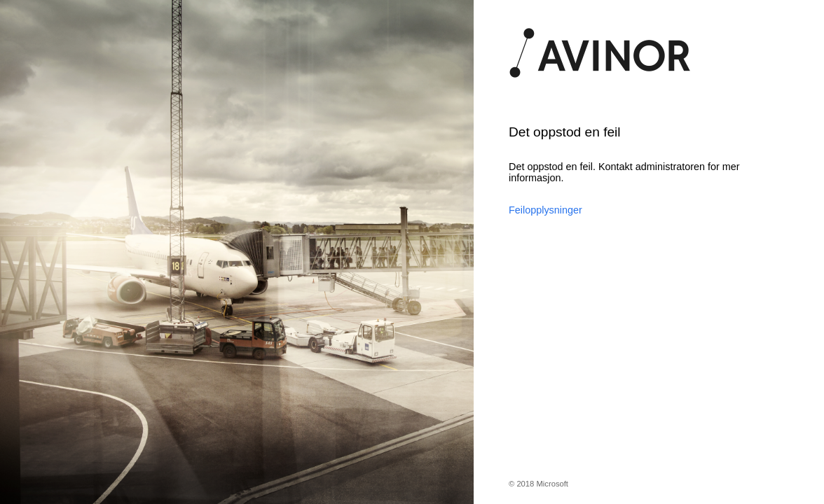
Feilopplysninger (545, 210)
